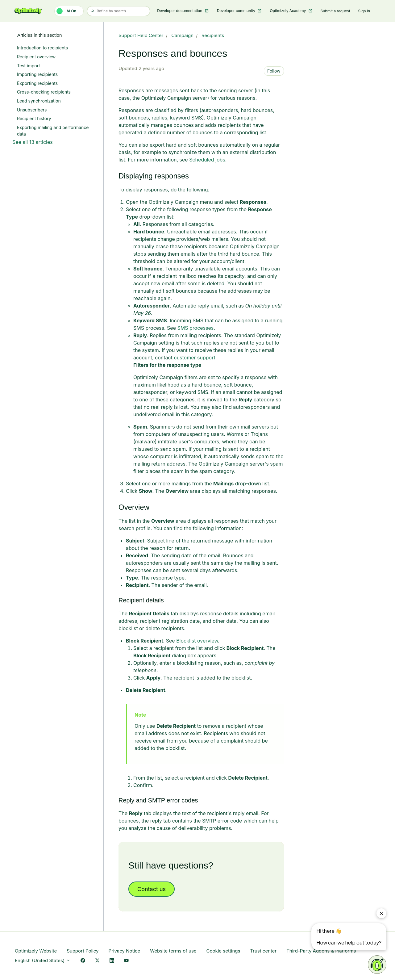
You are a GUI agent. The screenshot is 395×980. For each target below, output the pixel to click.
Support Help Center (141, 35)
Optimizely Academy (288, 11)
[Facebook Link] (83, 961)
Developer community (237, 11)
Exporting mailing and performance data (53, 131)
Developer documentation (180, 11)
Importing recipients (37, 74)
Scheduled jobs (207, 160)
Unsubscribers (32, 110)
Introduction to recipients (42, 48)
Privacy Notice (124, 951)
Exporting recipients (37, 83)
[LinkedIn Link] (112, 961)
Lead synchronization (39, 101)
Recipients (213, 35)
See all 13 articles (33, 142)
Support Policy (83, 951)
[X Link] (97, 961)
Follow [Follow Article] (274, 71)
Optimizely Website (36, 951)
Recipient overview (36, 57)
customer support (194, 358)
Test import (29, 66)
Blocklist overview (197, 641)
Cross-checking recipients (44, 92)
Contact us (152, 889)
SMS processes (196, 328)
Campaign (182, 35)
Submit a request (335, 11)
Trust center (263, 951)
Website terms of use (173, 951)
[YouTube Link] (126, 961)
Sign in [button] (364, 11)
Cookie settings (223, 951)
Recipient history (34, 118)
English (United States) (43, 960)
